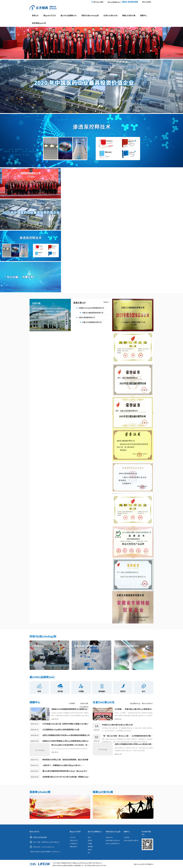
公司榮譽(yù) (74, 843)
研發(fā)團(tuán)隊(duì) (113, 840)
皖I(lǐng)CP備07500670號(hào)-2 (93, 863)
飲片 (89, 853)
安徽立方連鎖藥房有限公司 (91, 322)
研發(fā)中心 (110, 837)
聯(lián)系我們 (147, 2)
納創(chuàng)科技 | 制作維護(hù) (144, 864)
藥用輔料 (90, 847)
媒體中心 (144, 15)
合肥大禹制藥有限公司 (85, 317)
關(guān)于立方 (50, 15)
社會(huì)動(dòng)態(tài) (131, 840)
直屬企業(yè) (74, 847)
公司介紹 (73, 837)
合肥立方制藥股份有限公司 (65, 863)
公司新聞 (72, 703)
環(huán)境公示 (147, 703)
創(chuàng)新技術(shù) (113, 843)
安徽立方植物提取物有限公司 (92, 313)
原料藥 (90, 840)
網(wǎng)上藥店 (98, 2)
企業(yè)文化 (74, 840)
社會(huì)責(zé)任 (111, 15)
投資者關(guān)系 (39, 23)
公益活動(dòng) (135, 703)
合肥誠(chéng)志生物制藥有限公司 (90, 308)
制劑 (89, 837)
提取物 (90, 850)
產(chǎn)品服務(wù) (69, 15)
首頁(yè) (35, 15)
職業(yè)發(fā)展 (129, 15)
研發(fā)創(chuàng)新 (90, 15)
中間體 (90, 843)
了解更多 (36, 327)
